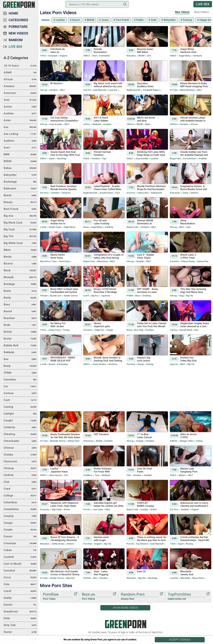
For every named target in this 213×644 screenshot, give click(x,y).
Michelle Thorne (58, 441)
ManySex (131, 56)
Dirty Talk (20, 625)
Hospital (140, 261)
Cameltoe (20, 380)
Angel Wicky (185, 56)
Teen (97, 475)
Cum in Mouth (20, 564)
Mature (182, 475)
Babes (20, 168)
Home (13, 13)
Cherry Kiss (143, 193)
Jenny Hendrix (99, 364)
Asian (20, 120)
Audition (20, 141)
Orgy (181, 296)
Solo (188, 227)
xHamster (175, 193)
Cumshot (20, 571)
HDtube (44, 296)
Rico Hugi (139, 330)
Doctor (20, 632)
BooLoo (97, 596)
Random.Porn (140, 596)
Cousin (20, 537)
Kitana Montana (187, 90)
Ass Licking (20, 134)
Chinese (20, 448)
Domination (104, 56)
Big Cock (70, 578)
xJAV (86, 296)
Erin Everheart (190, 159)
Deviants (174, 261)
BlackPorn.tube (48, 261)
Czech (20, 591)
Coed (20, 489)
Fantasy (187, 20)
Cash (20, 400)
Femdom (54, 90)
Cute (20, 584)
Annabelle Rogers (151, 90)
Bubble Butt (20, 346)
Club (20, 482)
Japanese (105, 296)
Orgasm (63, 56)
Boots (20, 291)
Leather (60, 20)
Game (185, 193)
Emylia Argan (55, 227)
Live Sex (203, 4)
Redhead (97, 124)
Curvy (20, 578)
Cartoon (20, 393)
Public (140, 20)
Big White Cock (20, 243)
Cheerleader (20, 441)
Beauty (20, 202)
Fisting (66, 330)
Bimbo (20, 257)
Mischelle (185, 578)
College (20, 496)
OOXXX (87, 578)
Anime (20, 107)
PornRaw (58, 596)
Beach (20, 196)
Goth (153, 20)
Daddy (20, 598)
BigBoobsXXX (134, 90)
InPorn (87, 124)
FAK (129, 475)
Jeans (105, 20)
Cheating (20, 434)
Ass (20, 127)
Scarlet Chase (106, 193)
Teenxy (174, 330)
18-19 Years (20, 66)
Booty (20, 298)
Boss (138, 296)
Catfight (20, 414)
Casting (20, 407)
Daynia (141, 364)
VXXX (86, 159)
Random (16, 40)
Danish (20, 605)
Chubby (20, 455)
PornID (130, 544)
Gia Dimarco (142, 544)
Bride (20, 325)
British (153, 509)
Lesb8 (43, 227)
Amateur (107, 124)
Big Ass (95, 296)
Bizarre (20, 264)
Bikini (20, 250)
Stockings (62, 159)
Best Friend (20, 209)
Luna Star (113, 90)
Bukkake (20, 352)
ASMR (20, 73)
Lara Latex (98, 509)
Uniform (194, 193)
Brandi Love (56, 296)
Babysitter (169, 20)
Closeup (20, 468)
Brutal (67, 509)
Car (20, 387)
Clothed (20, 475)
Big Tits (189, 296)
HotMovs (88, 475)
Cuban (20, 550)
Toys (104, 159)
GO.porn (44, 193)
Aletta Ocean (58, 544)
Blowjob (20, 277)
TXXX (43, 56)
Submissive (156, 193)
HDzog (44, 90)
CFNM (20, 373)
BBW (20, 155)
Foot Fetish (122, 20)
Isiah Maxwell (99, 90)
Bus (20, 359)
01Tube (174, 90)
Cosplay (140, 441)
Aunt (20, 148)
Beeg (86, 227)
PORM (130, 296)
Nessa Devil (198, 578)
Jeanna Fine (202, 261)
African (194, 124)
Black (20, 271)
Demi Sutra (64, 261)
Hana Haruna (55, 475)
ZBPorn (130, 124)
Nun (196, 330)
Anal (95, 56)
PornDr (87, 509)
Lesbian (154, 159)
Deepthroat (20, 612)
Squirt (52, 159)
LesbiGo (174, 578)
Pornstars (18, 27)
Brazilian (20, 318)
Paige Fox (99, 330)
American (20, 93)
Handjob (147, 475)
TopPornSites (186, 596)
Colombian (20, 503)
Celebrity (109, 227)
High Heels (57, 509)
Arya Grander (56, 124)
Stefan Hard (73, 441)
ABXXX (174, 441)
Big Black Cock (20, 223)
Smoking (146, 296)
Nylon (147, 124)
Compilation (20, 509)
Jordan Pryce (54, 330)
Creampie (53, 56)
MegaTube (175, 159)
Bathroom (20, 189)
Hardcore (197, 56)
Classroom (20, 462)
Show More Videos (125, 608)
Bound (52, 364)
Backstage (20, 182)
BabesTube (132, 227)
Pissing (150, 364)
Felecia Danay (188, 261)
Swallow (185, 509)
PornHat (131, 364)
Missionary (103, 261)
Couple (20, 530)
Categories (18, 20)
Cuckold (20, 557)
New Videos (182, 12)
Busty (20, 366)
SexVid (87, 90)
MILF (62, 90)
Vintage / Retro (187, 441)
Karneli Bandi (186, 330)
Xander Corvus (70, 296)
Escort (76, 20)
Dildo (20, 619)
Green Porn (126, 624)
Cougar (109, 330)
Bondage (20, 284)
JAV (149, 56)
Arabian (20, 114)
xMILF (87, 56)
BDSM (90, 20)
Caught (20, 421)
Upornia (174, 364)
